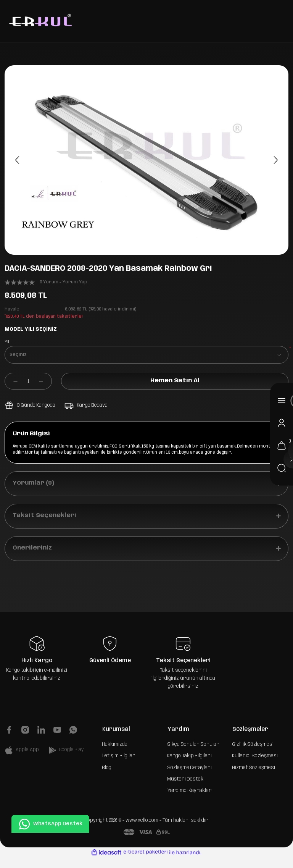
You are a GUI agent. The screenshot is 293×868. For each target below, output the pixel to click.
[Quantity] (28, 381)
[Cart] (282, 445)
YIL (8, 342)
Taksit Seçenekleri (45, 522)
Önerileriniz (34, 557)
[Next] (274, 160)
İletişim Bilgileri (119, 766)
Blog (107, 777)
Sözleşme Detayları (190, 777)
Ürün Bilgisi (33, 434)
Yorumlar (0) (35, 487)
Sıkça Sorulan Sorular (193, 754)
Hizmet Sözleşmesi (254, 777)
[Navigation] (282, 400)
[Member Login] (282, 423)
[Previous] (19, 160)
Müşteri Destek (185, 789)
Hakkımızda (115, 754)
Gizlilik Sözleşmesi (253, 754)
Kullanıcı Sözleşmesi (255, 766)
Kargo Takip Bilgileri (190, 766)
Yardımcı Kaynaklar (190, 800)
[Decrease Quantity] (11, 381)
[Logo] (39, 21)
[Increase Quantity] (45, 381)
